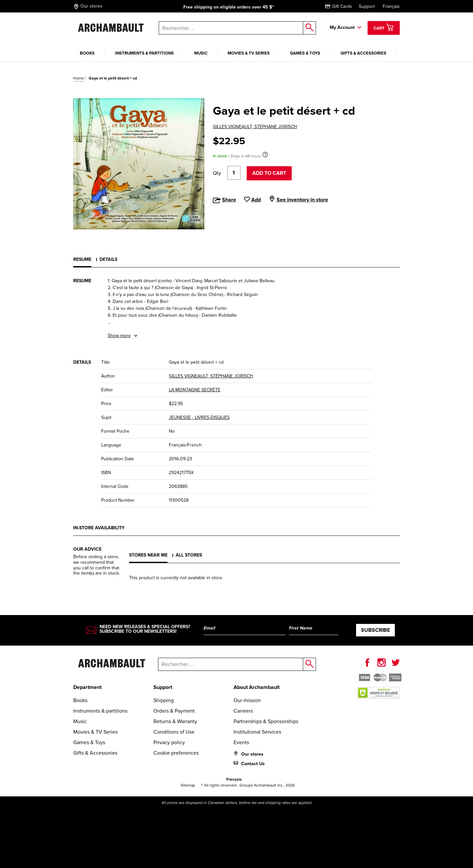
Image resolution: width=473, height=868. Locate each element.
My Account (342, 27)
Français (391, 6)
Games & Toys (305, 53)
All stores (189, 555)
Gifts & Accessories (363, 53)
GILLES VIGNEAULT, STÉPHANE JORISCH (255, 127)
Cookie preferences (176, 753)
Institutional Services (257, 732)
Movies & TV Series (249, 53)
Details (108, 259)
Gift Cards (339, 6)
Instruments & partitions (144, 53)
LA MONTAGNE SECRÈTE (195, 390)
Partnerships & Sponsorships (266, 721)
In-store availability (99, 528)
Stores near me (148, 555)
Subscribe (375, 630)
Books (87, 53)
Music (201, 53)
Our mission (247, 700)
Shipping (164, 700)
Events (241, 742)
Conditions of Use (174, 732)
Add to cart (269, 173)
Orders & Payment (174, 711)
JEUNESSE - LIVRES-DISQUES (199, 417)
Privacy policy (169, 742)
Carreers (243, 711)
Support (367, 6)
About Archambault (257, 687)
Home (79, 78)
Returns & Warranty (175, 721)
